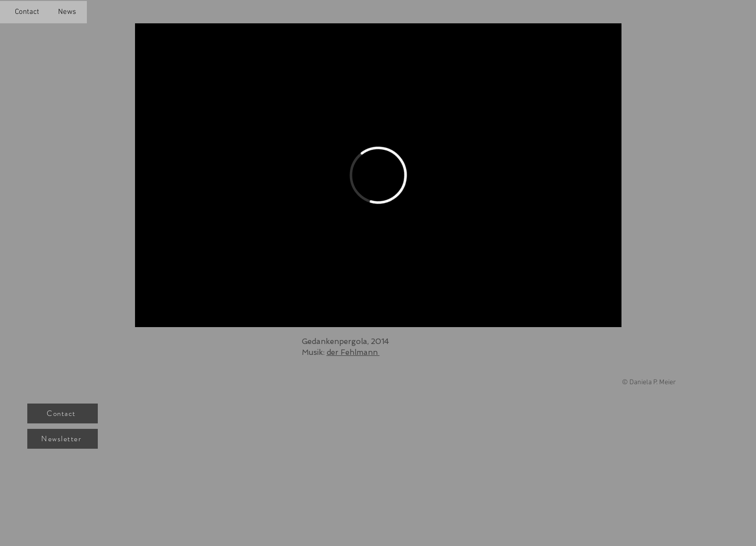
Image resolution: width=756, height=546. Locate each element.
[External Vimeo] (378, 175)
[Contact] (63, 413)
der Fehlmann (353, 352)
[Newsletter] (63, 439)
